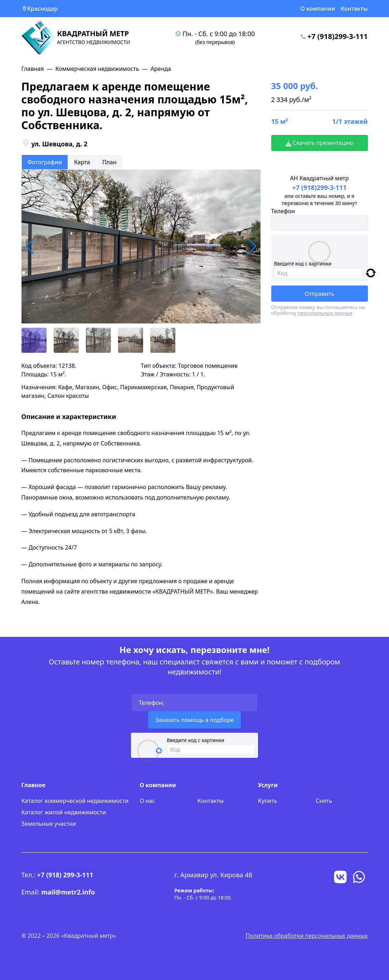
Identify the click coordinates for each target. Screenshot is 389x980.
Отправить (319, 294)
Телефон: (152, 703)
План (110, 162)
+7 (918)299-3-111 (338, 36)
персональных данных (325, 313)
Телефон (283, 211)
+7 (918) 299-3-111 (65, 875)
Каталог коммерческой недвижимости (75, 801)
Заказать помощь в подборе (195, 720)
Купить (268, 801)
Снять (324, 801)
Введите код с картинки (303, 264)
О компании (318, 9)
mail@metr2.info (68, 892)
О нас (147, 801)
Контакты (354, 9)
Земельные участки (49, 824)
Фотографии (45, 162)
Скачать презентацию (320, 143)
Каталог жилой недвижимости (64, 812)
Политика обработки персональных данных (307, 936)
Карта (82, 162)
